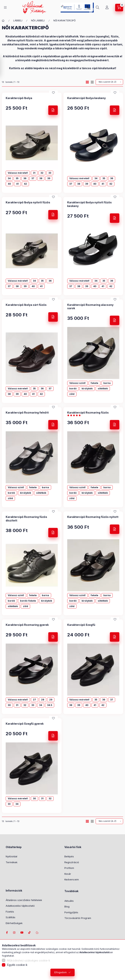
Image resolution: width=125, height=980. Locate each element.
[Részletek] (53, 110)
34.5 (50, 705)
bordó (73, 389)
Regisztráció (72, 862)
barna (107, 383)
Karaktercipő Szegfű (81, 625)
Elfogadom (61, 972)
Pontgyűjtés (71, 912)
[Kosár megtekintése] (119, 8)
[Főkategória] (3, 21)
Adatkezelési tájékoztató (20, 906)
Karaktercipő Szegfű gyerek (25, 724)
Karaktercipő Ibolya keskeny (86, 98)
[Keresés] (98, 8)
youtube (22, 933)
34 (9, 178)
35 (17, 178)
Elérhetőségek (14, 923)
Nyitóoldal (11, 856)
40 (9, 184)
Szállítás (11, 917)
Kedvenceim (72, 879)
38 (41, 178)
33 (50, 173)
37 (33, 178)
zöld (72, 394)
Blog (67, 906)
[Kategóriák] (5, 7)
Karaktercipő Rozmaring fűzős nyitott (93, 517)
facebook (7, 933)
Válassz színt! (77, 383)
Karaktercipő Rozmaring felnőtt (27, 413)
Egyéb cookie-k (17, 965)
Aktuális (69, 901)
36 (25, 178)
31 (34, 173)
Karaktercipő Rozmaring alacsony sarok (90, 306)
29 (51, 700)
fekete (95, 383)
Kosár (68, 874)
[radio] (92, 82)
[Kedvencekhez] (53, 93)
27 (34, 700)
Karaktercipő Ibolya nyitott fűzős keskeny (89, 204)
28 (43, 700)
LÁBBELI (18, 21)
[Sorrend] (109, 82)
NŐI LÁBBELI (38, 21)
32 (42, 173)
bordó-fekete (28, 601)
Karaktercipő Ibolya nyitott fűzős (28, 202)
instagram (14, 933)
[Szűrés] (4, 67)
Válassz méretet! (18, 173)
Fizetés (10, 912)
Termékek (12, 862)
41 (17, 184)
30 (9, 705)
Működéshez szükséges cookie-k (29, 960)
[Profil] (107, 8)
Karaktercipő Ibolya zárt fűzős (26, 305)
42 (25, 184)
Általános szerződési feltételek (24, 900)
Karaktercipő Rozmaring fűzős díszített (26, 519)
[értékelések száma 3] (75, 415)
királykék (87, 389)
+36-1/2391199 (88, 8)
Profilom (69, 868)
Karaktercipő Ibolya (19, 98)
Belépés (69, 856)
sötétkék (103, 389)
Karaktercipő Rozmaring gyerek (27, 625)
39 (49, 178)
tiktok (30, 933)
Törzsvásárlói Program (78, 918)
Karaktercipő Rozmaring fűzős (88, 413)
